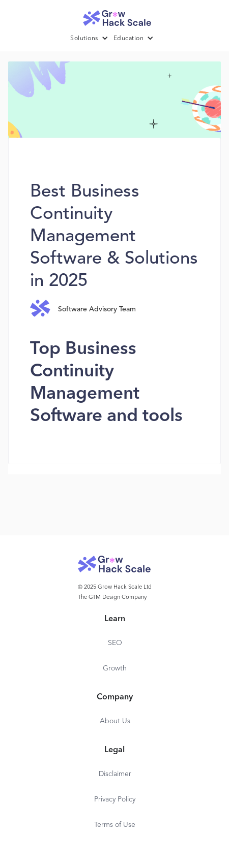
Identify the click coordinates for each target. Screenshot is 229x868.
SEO (115, 643)
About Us (115, 721)
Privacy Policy (115, 799)
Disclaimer (115, 774)
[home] (114, 15)
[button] (92, 39)
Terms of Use (115, 825)
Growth (115, 668)
